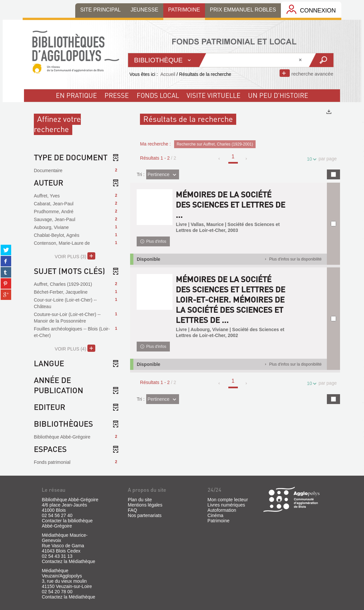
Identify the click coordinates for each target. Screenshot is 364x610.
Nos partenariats (145, 515)
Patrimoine (219, 521)
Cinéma (216, 515)
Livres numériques (226, 505)
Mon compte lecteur (228, 500)
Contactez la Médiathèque (68, 561)
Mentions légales (145, 505)
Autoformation (222, 510)
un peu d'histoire (278, 95)
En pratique (76, 95)
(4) (75, 348)
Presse (117, 95)
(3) (75, 256)
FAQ (132, 510)
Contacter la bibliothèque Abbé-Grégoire (67, 523)
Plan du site (140, 500)
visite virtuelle (214, 95)
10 (310, 159)
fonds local (158, 95)
